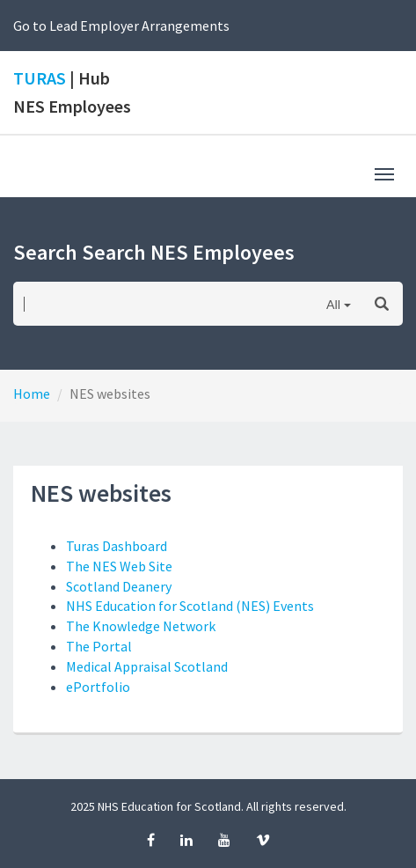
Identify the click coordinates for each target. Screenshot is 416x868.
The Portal (99, 646)
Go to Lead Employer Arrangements (121, 26)
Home (32, 394)
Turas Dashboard (117, 546)
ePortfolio (98, 687)
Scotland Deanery (119, 586)
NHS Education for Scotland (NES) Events (190, 606)
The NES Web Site (119, 566)
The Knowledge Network (141, 626)
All (333, 304)
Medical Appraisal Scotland (147, 666)
